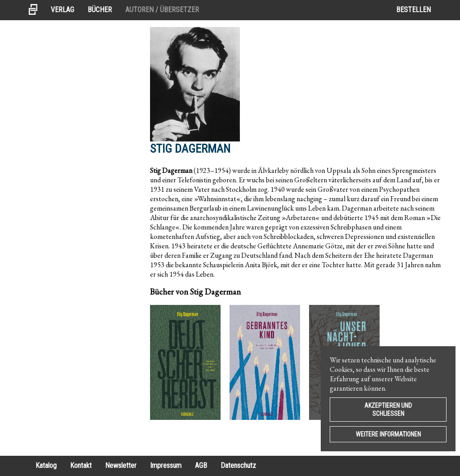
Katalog (46, 465)
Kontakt (81, 465)
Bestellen (414, 10)
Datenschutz (238, 465)
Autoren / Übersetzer (162, 10)
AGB (201, 465)
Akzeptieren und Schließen (388, 410)
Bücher (100, 10)
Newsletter (121, 465)
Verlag (62, 10)
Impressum (166, 465)
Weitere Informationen (388, 434)
